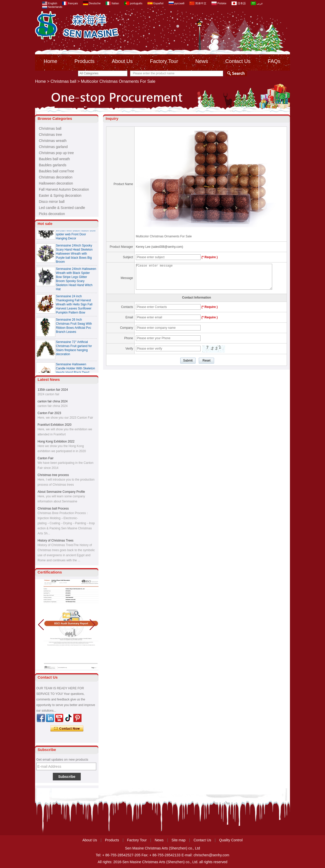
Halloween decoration (56, 183)
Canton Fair (46, 458)
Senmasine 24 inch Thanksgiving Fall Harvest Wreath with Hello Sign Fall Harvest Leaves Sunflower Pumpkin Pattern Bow (74, 306)
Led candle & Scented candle (62, 208)
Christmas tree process (53, 475)
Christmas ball (63, 81)
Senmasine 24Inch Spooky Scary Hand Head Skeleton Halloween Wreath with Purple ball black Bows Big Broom (74, 255)
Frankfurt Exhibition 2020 (54, 425)
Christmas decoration (56, 177)
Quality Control (231, 840)
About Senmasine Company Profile (61, 492)
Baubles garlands (53, 165)
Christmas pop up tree (56, 153)
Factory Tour (164, 61)
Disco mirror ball (52, 202)
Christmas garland (53, 147)
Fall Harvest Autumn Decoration (64, 189)
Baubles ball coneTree (56, 171)
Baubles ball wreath (54, 159)
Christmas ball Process (53, 509)
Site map (179, 840)
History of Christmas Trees (55, 541)
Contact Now (67, 729)
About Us (122, 61)
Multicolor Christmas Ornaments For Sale (164, 236)
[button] (93, 625)
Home (50, 61)
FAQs (274, 61)
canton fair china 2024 (53, 401)
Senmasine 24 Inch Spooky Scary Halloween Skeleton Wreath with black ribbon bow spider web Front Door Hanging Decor (76, 232)
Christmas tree (50, 135)
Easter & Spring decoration (60, 195)
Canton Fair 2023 (49, 413)
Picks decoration (52, 214)
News (202, 61)
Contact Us (238, 61)
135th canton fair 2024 (53, 390)
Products (84, 61)
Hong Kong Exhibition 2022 (56, 441)
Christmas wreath (53, 141)
